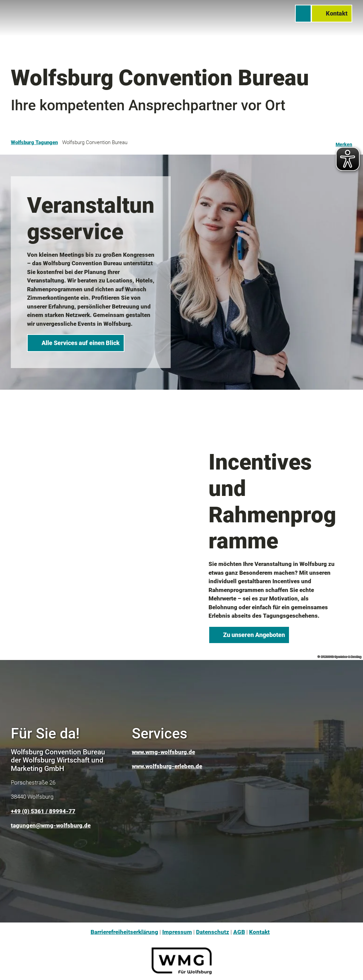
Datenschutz (213, 932)
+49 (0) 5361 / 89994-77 (43, 811)
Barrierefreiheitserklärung (124, 932)
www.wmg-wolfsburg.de (163, 752)
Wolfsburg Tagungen (34, 142)
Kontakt (259, 932)
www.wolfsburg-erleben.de (167, 766)
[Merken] (344, 142)
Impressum (177, 932)
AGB (239, 932)
